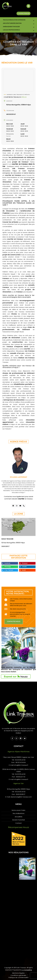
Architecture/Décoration (12, 23)
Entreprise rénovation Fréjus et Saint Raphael (18, 170)
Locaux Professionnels (11, 30)
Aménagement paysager (11, 27)
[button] (10, 563)
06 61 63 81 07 (11, 114)
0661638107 (6, 546)
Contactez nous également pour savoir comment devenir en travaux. (19, 498)
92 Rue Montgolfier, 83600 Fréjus (19, 105)
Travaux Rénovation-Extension (14, 20)
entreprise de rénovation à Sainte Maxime (18, 173)
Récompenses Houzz (19, 827)
